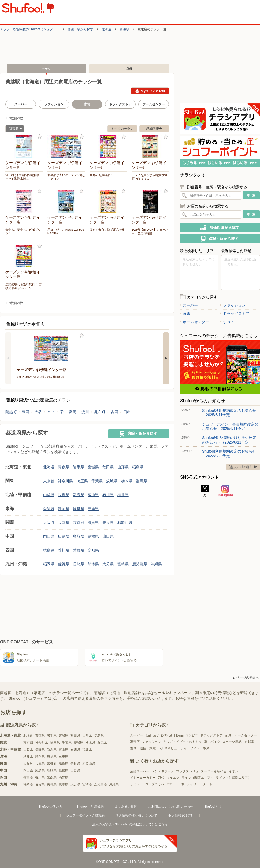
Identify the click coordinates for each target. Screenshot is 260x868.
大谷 (38, 412)
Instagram (225, 491)
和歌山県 (125, 523)
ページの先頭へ (246, 677)
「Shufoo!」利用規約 (88, 807)
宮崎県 (123, 564)
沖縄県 (156, 564)
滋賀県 (93, 523)
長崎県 (79, 564)
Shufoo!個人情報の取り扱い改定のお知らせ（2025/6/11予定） (229, 440)
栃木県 (127, 481)
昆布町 (100, 412)
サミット (136, 784)
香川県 (64, 550)
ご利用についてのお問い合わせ (171, 807)
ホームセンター (154, 104)
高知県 (93, 550)
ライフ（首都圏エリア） (233, 778)
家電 (185, 314)
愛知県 (49, 509)
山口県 (108, 536)
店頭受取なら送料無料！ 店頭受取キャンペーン (23, 286)
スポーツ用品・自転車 (238, 742)
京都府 (79, 523)
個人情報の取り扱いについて (136, 815)
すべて (227, 322)
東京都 (49, 481)
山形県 (123, 467)
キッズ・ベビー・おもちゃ (183, 742)
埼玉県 (82, 481)
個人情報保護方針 (181, 815)
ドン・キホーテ (163, 771)
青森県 (64, 467)
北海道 (106, 29)
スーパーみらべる (214, 771)
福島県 (138, 467)
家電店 (135, 742)
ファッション (54, 104)
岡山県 (49, 536)
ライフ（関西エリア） (198, 778)
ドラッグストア (120, 104)
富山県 (93, 495)
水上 (51, 412)
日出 (127, 412)
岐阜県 (79, 509)
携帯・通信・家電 (143, 748)
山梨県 (49, 495)
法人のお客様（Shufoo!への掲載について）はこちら (130, 824)
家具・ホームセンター (241, 735)
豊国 (25, 412)
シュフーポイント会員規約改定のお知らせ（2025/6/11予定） (230, 426)
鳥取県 (79, 536)
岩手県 (79, 467)
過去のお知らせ (243, 467)
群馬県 (142, 481)
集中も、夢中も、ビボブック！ (23, 232)
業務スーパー (140, 771)
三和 (181, 784)
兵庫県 (64, 523)
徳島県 (49, 550)
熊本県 (93, 564)
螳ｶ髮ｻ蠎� (154, 129)
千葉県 (97, 481)
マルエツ (173, 778)
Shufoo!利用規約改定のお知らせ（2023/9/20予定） (229, 453)
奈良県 (108, 523)
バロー (171, 784)
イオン (233, 771)
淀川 (85, 412)
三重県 (93, 509)
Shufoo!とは (213, 807)
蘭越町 (11, 412)
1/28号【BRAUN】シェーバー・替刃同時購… (150, 232)
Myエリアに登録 (150, 91)
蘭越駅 (124, 29)
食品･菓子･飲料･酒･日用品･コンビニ (172, 735)
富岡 (73, 412)
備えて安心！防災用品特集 (107, 230)
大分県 (108, 564)
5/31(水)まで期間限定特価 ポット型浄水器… (24, 177)
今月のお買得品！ (101, 175)
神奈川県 (65, 481)
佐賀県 (64, 564)
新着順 (14, 129)
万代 (161, 778)
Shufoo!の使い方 (50, 807)
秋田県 (108, 467)
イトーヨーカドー (143, 778)
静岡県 (64, 509)
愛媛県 (79, 550)
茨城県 (112, 481)
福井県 (123, 495)
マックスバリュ (187, 771)
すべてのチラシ (122, 129)
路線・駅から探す (80, 29)
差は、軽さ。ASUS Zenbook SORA (66, 232)
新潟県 (79, 495)
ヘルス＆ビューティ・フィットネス (184, 748)
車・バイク (212, 742)
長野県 (64, 495)
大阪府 (49, 523)
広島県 (64, 536)
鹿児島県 (140, 564)
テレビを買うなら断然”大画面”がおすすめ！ (150, 177)
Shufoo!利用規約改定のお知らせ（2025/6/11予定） (229, 413)
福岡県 (49, 564)
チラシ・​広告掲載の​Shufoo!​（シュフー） (30, 29)
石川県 (108, 495)
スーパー (21, 104)
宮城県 (93, 467)
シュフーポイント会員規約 (85, 815)
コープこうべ (155, 784)
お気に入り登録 (40, 137)
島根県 (93, 536)
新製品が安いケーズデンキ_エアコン (66, 177)
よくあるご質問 (126, 807)
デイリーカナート (200, 784)
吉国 (114, 412)
